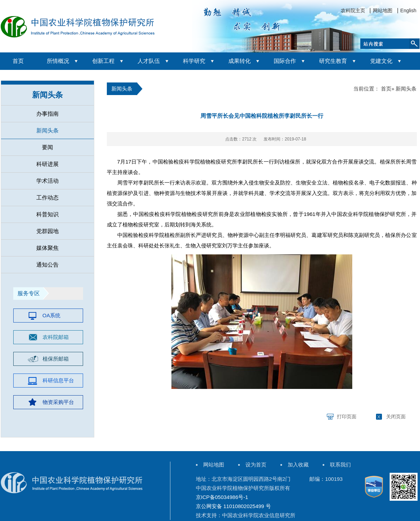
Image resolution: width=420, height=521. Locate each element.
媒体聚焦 (47, 248)
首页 (18, 61)
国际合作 (285, 61)
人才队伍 (149, 61)
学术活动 (47, 181)
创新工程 (103, 61)
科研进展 (47, 164)
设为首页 (256, 465)
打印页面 (347, 417)
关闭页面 (396, 417)
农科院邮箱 (56, 337)
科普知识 (47, 214)
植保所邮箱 (56, 359)
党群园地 (47, 231)
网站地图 (383, 10)
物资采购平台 (58, 402)
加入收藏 (298, 465)
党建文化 (381, 61)
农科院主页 (353, 10)
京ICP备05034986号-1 (222, 497)
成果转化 (240, 61)
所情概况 (58, 61)
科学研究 (194, 61)
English (408, 10)
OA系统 (52, 315)
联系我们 (340, 465)
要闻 (47, 147)
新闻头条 (47, 95)
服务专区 (29, 293)
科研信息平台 (58, 380)
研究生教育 (333, 61)
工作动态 (47, 198)
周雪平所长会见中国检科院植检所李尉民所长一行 (262, 116)
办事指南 (47, 114)
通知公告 (47, 265)
